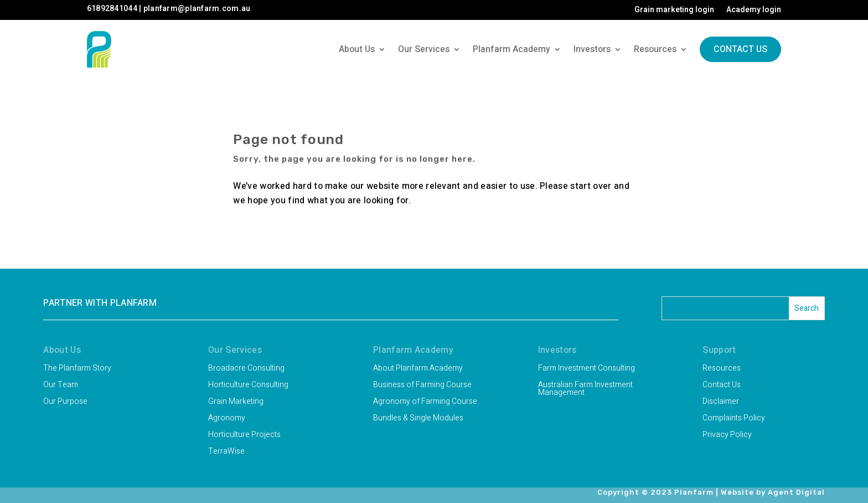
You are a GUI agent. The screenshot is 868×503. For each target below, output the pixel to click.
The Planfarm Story (77, 369)
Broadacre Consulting (246, 369)
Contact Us (740, 49)
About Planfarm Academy (418, 369)
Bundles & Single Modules (418, 419)
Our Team (61, 386)
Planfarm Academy (512, 49)
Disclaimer (721, 402)
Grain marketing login (674, 11)
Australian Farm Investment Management (585, 390)
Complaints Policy (734, 419)
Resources (655, 49)
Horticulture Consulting (248, 386)
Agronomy (227, 419)
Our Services (424, 49)
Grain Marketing (236, 402)
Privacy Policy (727, 436)
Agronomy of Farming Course (425, 402)
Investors (592, 49)
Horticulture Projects (244, 436)
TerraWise (226, 452)
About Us (357, 49)
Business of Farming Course (422, 386)
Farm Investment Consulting (587, 369)
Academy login (754, 11)
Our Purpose (65, 402)
